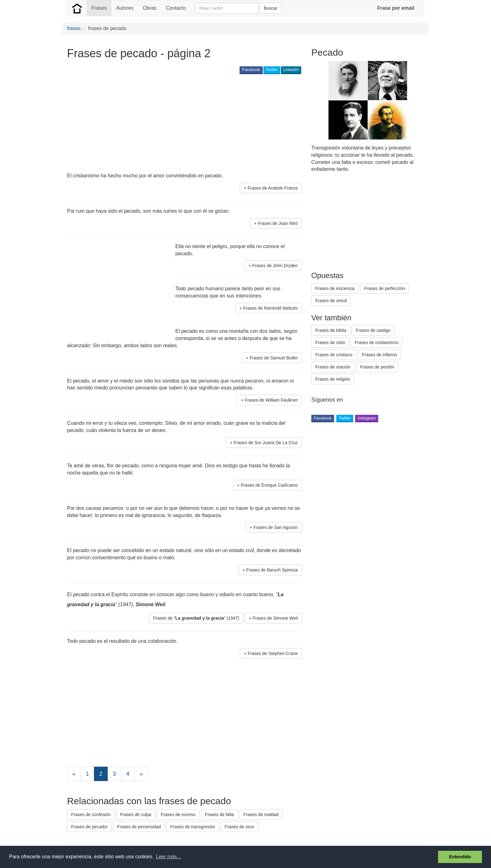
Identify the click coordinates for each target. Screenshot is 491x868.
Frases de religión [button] (333, 379)
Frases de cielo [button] (330, 343)
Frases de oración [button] (333, 367)
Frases (99, 8)
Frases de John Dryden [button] (275, 266)
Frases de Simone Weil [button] (275, 618)
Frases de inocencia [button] (335, 288)
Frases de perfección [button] (385, 288)
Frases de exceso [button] (178, 815)
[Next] (141, 774)
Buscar (271, 8)
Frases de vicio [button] (240, 827)
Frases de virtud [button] (331, 301)
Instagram (367, 418)
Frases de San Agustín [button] (276, 527)
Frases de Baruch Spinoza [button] (272, 570)
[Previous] (74, 774)
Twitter (272, 70)
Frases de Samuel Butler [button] (274, 358)
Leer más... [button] (168, 857)
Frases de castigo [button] (373, 330)
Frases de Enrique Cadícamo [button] (269, 485)
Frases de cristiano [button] (334, 355)
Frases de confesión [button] (91, 815)
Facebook (251, 70)
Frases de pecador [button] (89, 827)
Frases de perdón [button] (377, 367)
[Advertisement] (181, 124)
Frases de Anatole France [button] (273, 188)
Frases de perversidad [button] (139, 827)
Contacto (176, 8)
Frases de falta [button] (220, 815)
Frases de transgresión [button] (193, 827)
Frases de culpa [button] (136, 815)
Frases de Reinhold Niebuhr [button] (271, 308)
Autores (125, 8)
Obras (150, 8)
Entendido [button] (460, 857)
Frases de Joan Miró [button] (278, 223)
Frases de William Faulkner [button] (271, 400)
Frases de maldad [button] (261, 815)
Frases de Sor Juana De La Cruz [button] (266, 443)
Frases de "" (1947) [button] (196, 618)
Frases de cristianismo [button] (376, 343)
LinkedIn (291, 70)
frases (74, 28)
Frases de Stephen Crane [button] (273, 653)
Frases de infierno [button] (380, 355)
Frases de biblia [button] (331, 330)
